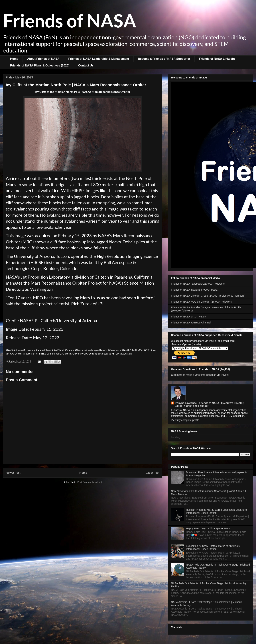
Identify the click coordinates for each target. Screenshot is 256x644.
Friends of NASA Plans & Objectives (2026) (40, 65)
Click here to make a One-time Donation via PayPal (200, 375)
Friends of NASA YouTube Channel (191, 323)
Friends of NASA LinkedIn (217, 59)
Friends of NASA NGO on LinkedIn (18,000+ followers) (202, 302)
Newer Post (13, 473)
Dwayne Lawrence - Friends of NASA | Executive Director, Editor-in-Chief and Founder (209, 404)
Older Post (153, 473)
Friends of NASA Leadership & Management (99, 59)
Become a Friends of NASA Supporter (164, 59)
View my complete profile (185, 420)
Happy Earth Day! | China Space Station (209, 528)
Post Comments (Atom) (90, 482)
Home (14, 59)
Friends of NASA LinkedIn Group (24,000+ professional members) (208, 296)
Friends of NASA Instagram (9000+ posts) (195, 290)
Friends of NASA (70, 20)
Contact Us (86, 65)
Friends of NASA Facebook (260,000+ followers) (198, 284)
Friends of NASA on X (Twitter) (188, 317)
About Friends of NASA (43, 59)
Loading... (177, 437)
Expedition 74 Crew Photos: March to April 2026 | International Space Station (214, 547)
